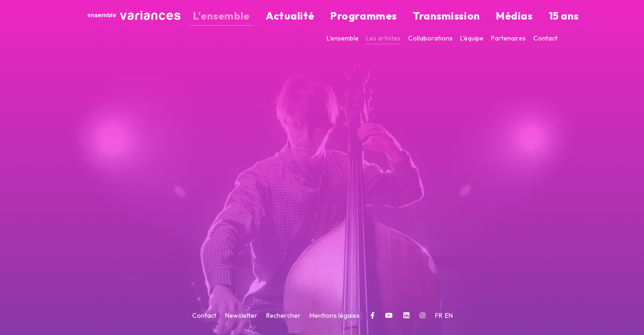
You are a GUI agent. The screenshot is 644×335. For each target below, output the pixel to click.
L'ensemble (312, 17)
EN (449, 315)
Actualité (359, 17)
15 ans (548, 17)
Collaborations (430, 38)
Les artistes (383, 38)
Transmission (467, 17)
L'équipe (472, 38)
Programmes (409, 17)
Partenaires (508, 38)
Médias (514, 17)
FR (439, 315)
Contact (545, 38)
